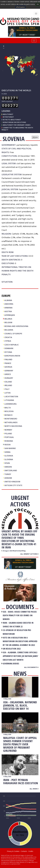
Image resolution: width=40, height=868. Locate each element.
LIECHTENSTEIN (11, 396)
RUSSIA (7, 445)
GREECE (8, 374)
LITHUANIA (9, 400)
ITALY (7, 389)
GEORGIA (8, 367)
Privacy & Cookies (13, 851)
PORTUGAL (9, 437)
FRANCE (8, 363)
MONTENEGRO (11, 419)
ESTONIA (8, 352)
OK (38, 4)
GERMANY (9, 371)
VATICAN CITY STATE (13, 485)
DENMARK (9, 348)
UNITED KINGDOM (12, 482)
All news (34, 789)
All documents (31, 667)
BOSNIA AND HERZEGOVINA (16, 326)
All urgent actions (29, 554)
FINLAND (8, 359)
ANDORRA (9, 304)
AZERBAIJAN (10, 315)
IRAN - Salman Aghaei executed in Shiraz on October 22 (18, 625)
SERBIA (7, 452)
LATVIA (7, 393)
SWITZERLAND (11, 470)
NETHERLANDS (11, 422)
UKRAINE (8, 478)
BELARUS (8, 319)
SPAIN (7, 463)
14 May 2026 (7, 699)
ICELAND (8, 382)
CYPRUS (8, 341)
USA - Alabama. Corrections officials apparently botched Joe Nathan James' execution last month (21, 656)
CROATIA (8, 337)
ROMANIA (9, 441)
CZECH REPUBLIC (12, 345)
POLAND (8, 434)
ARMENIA (8, 308)
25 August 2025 (8, 551)
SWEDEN (8, 467)
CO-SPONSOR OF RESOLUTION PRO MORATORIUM (17, 632)
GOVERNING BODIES (11, 664)
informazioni (20, 7)
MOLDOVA (9, 411)
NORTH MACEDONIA (13, 426)
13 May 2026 (7, 777)
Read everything (19, 551)
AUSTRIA (8, 311)
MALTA (8, 408)
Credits (31, 851)
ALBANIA (8, 300)
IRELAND (8, 385)
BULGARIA (9, 330)
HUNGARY (9, 378)
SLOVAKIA (9, 456)
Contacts (24, 851)
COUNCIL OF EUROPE (13, 334)
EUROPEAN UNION (12, 356)
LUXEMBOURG (10, 404)
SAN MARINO (10, 448)
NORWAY (8, 430)
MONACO (8, 415)
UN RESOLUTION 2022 (12, 649)
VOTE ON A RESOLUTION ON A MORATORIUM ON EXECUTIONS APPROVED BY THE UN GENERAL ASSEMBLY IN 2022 (20, 641)
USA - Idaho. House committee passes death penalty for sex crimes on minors (20, 615)
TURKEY (8, 474)
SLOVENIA (9, 459)
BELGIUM (8, 322)
